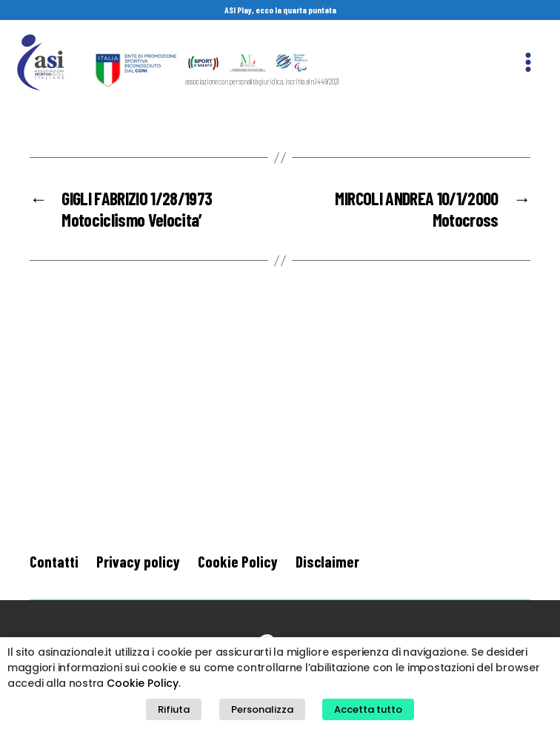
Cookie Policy (238, 561)
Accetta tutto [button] (368, 709)
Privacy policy (138, 561)
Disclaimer (327, 561)
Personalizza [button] (262, 709)
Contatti (54, 561)
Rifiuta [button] (174, 709)
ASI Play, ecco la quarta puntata (280, 10)
